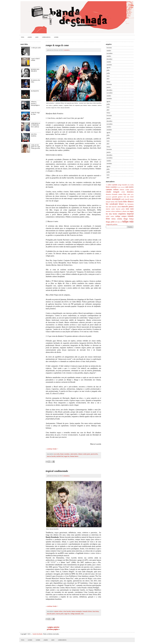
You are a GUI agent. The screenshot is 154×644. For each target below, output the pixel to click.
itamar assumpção (113, 199)
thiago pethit (110, 222)
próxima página (53, 629)
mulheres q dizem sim (122, 211)
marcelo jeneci (128, 206)
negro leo (67, 456)
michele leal (60, 456)
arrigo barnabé (122, 185)
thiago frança (129, 219)
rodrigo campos (121, 216)
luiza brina (96, 611)
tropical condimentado (57, 471)
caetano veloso (112, 189)
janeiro (109, 87)
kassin (120, 202)
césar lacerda (67, 611)
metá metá (130, 209)
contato (56, 37)
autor (37, 37)
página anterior (54, 627)
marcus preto (120, 209)
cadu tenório (129, 187)
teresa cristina (117, 219)
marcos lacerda (51, 456)
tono (82, 614)
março (108, 82)
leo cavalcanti (112, 204)
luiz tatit (108, 207)
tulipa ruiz (128, 221)
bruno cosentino (111, 187)
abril (108, 79)
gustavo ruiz (122, 197)
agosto (108, 68)
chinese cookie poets (127, 190)
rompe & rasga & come (35, 113)
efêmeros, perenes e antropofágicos (35, 103)
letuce (121, 204)
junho (108, 73)
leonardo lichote (87, 611)
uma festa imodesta (34, 135)
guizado (115, 197)
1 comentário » (67, 50)
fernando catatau (117, 194)
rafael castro (110, 216)
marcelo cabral (116, 207)
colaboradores (46, 37)
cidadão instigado (113, 192)
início (23, 37)
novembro (110, 53)
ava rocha (131, 185)
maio (108, 76)
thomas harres (74, 456)
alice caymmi (113, 185)
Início (23, 640)
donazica (109, 194)
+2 (107, 185)
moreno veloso (110, 211)
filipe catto (127, 194)
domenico (130, 192)
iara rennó (130, 197)
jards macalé (125, 199)
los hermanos (129, 204)
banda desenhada (37, 634)
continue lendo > (52, 449)
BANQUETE (35, 91)
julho (108, 70)
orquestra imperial (126, 214)
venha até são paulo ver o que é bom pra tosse (36, 147)
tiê (116, 222)
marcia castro (110, 209)
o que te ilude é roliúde (35, 59)
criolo (123, 192)
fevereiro (109, 48)
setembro (109, 65)
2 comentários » (66, 476)
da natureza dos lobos (36, 81)
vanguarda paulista (112, 224)
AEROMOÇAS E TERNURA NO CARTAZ (36, 125)
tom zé (120, 222)
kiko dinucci (128, 202)
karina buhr (114, 202)
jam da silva (94, 454)
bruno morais (121, 187)
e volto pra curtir (36, 48)
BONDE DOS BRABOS (35, 70)
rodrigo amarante (75, 614)
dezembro (109, 59)
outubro (109, 51)
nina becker (113, 214)
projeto (30, 37)
